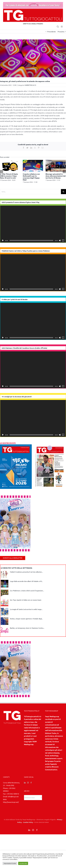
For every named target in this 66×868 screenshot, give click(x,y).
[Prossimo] (64, 172)
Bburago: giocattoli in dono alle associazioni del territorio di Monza (56, 176)
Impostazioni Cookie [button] (10, 863)
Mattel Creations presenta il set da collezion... (26, 572)
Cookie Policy (28, 822)
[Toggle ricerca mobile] (58, 27)
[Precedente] (2, 172)
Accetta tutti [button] (23, 863)
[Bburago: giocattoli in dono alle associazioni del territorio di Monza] (56, 165)
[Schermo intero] (63, 240)
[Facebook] (31, 783)
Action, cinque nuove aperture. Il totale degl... (26, 619)
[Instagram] (28, 783)
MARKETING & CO (30, 85)
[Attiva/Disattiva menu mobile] (62, 27)
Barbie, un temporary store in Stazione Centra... (27, 628)
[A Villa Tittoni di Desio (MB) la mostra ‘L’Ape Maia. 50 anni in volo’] (10, 165)
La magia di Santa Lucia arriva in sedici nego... (26, 609)
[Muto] (60, 240)
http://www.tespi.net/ (11, 802)
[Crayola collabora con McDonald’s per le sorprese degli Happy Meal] (33, 165)
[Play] (3, 240)
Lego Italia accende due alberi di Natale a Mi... (26, 581)
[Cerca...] (30, 192)
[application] (33, 224)
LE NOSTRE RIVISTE (8, 443)
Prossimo (61, 32)
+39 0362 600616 (13, 794)
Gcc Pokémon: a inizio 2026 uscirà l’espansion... (27, 591)
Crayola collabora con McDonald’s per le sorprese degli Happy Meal (31, 177)
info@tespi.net (13, 796)
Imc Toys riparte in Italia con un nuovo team (26, 600)
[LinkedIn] (25, 783)
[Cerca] (63, 192)
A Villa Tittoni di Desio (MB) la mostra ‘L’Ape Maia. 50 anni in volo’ (9, 176)
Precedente (52, 32)
